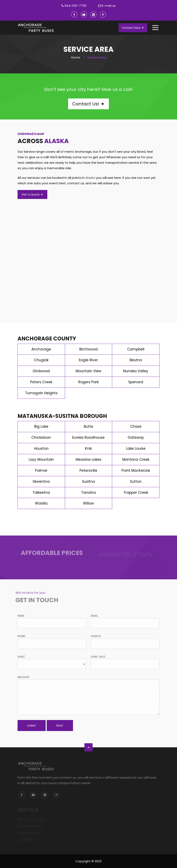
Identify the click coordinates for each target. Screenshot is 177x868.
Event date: (98, 656)
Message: (24, 677)
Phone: (22, 636)
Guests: (96, 636)
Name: (21, 615)
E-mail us (109, 6)
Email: (95, 615)
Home (76, 57)
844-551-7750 (76, 6)
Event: (21, 656)
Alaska (56, 141)
